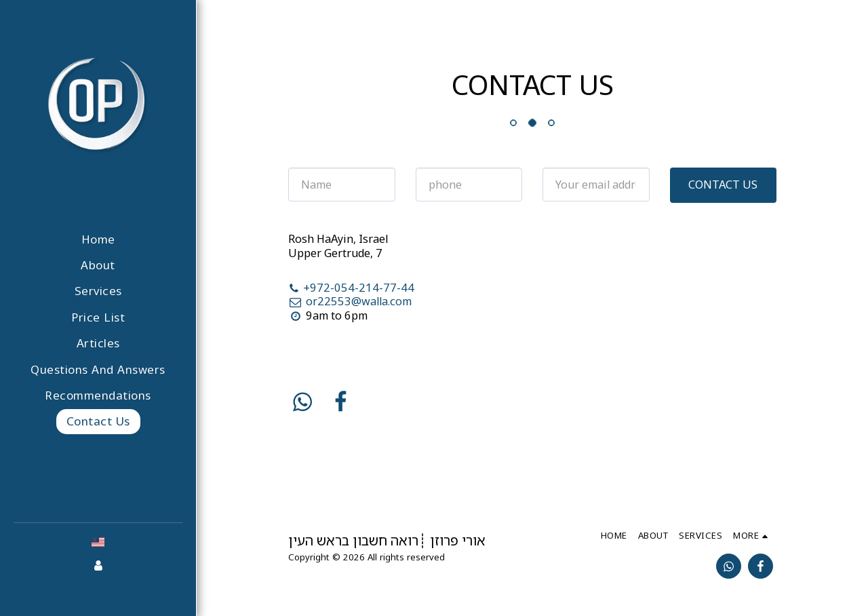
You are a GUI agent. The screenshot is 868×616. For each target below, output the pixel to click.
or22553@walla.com (350, 301)
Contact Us (723, 184)
